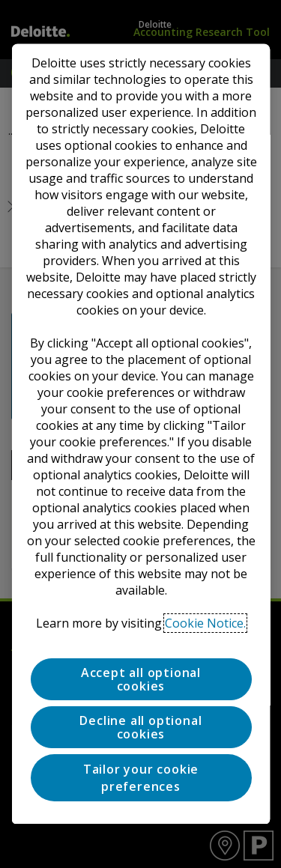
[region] (140, 434)
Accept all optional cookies (140, 679)
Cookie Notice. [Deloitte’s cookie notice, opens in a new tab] (205, 623)
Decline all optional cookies (140, 727)
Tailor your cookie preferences (140, 778)
